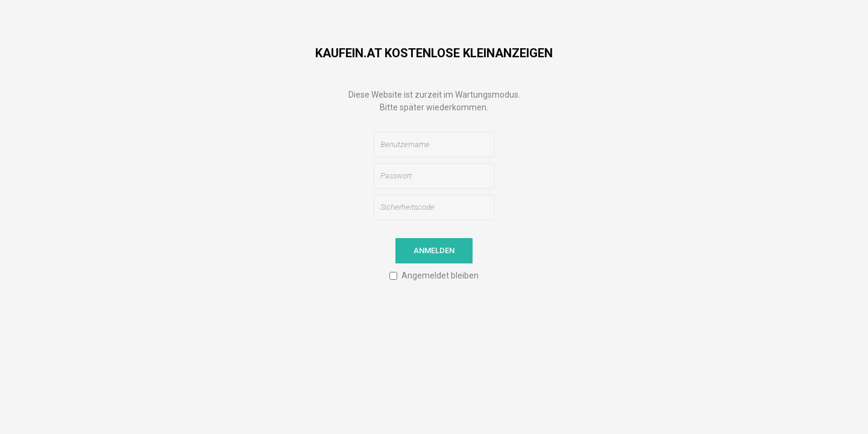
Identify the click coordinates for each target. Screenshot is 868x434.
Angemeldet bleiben (440, 275)
